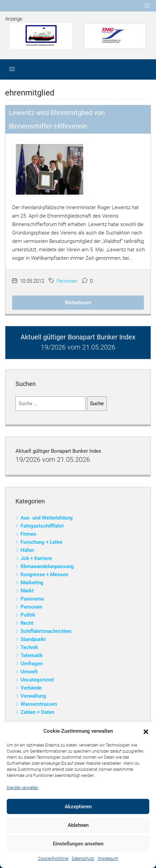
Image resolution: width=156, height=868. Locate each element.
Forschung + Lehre (41, 542)
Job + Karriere (36, 558)
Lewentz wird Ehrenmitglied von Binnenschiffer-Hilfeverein (57, 119)
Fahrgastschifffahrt (42, 526)
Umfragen (32, 664)
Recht (27, 623)
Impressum (108, 859)
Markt (27, 591)
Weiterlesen (78, 303)
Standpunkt (33, 639)
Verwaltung (33, 696)
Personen (67, 281)
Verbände (31, 688)
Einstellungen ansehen (78, 844)
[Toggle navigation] (147, 6)
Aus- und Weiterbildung (47, 518)
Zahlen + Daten (37, 712)
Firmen (28, 534)
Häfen (27, 550)
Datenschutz (83, 859)
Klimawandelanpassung (47, 566)
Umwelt (29, 672)
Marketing (32, 583)
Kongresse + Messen (44, 575)
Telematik (32, 655)
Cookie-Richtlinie (53, 859)
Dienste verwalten (23, 788)
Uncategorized (37, 680)
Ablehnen (78, 825)
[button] (146, 731)
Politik (28, 615)
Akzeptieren (78, 807)
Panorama (32, 599)
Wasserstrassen (39, 704)
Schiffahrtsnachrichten (46, 631)
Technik (29, 647)
